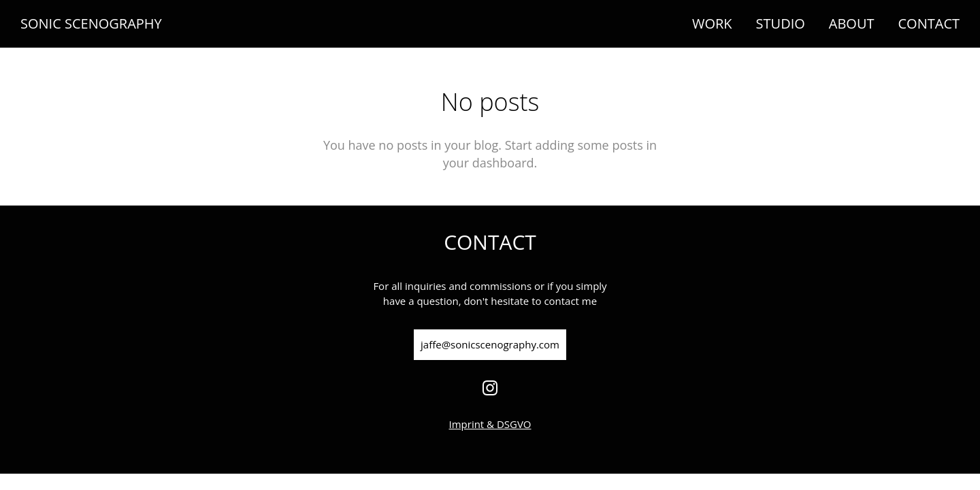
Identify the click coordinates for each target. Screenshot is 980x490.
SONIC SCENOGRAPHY (91, 24)
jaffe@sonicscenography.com (490, 344)
